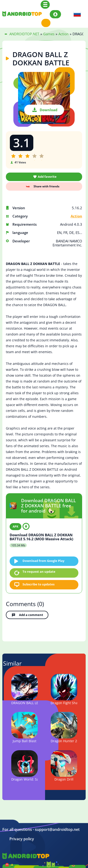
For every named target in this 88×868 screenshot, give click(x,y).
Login (55, 14)
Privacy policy (22, 839)
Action (76, 216)
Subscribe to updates (38, 584)
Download (49, 110)
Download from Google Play (43, 561)
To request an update (39, 572)
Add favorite (47, 177)
